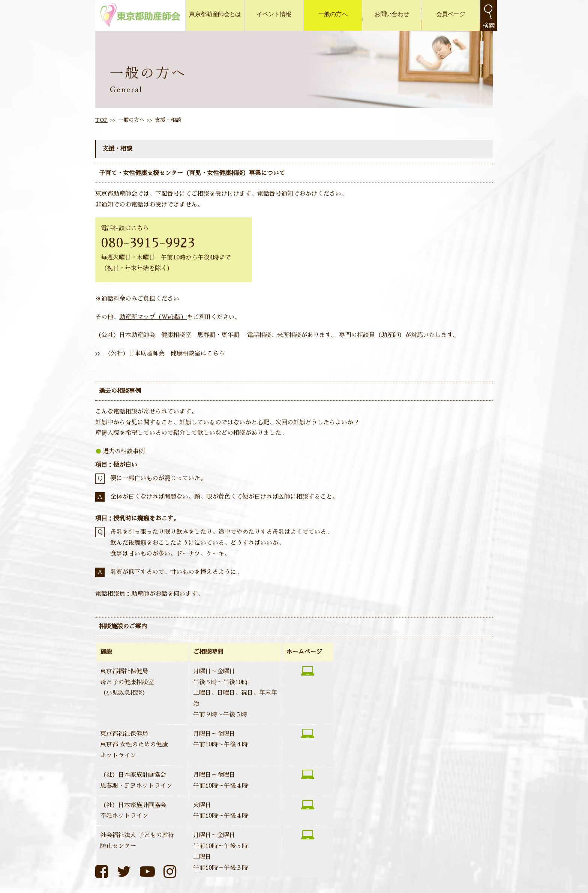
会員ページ (451, 14)
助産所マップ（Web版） (153, 317)
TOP (101, 120)
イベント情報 (274, 14)
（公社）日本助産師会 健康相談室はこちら (165, 354)
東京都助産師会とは (215, 14)
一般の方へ (333, 14)
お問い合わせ (391, 14)
